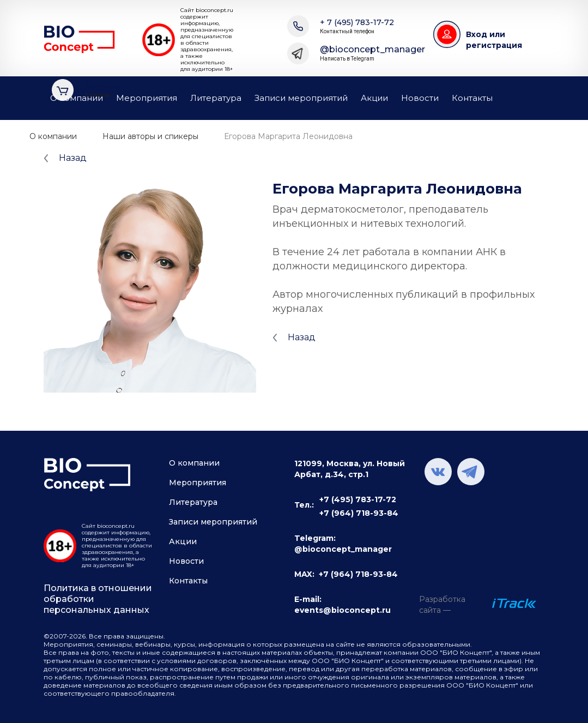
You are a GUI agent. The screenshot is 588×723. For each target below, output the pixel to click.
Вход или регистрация (494, 40)
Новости (420, 98)
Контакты (472, 98)
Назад (73, 158)
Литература (216, 98)
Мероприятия (147, 98)
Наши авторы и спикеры (150, 136)
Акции (374, 98)
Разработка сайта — (442, 605)
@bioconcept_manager (372, 53)
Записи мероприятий (301, 98)
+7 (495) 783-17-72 (358, 499)
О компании (77, 98)
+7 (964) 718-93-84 (359, 513)
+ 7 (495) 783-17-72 (357, 26)
